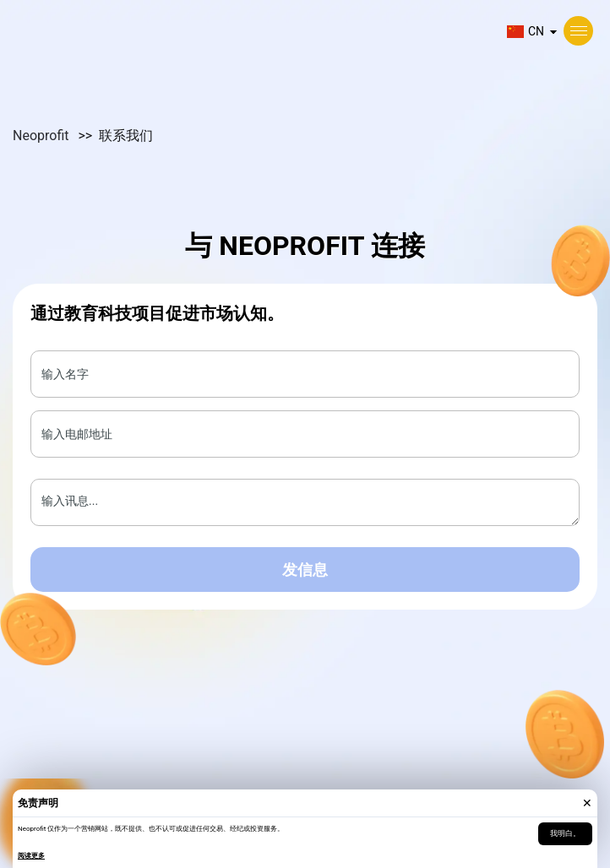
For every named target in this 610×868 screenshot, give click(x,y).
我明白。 (565, 833)
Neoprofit (42, 136)
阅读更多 (31, 856)
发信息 (305, 570)
